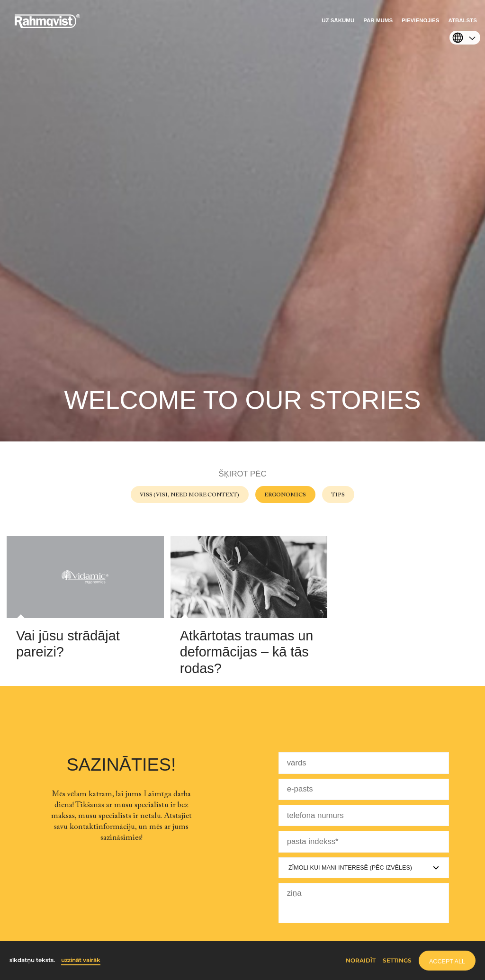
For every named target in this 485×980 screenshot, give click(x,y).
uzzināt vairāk (81, 960)
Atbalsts (463, 20)
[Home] (47, 26)
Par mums (378, 20)
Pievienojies (420, 20)
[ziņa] (364, 903)
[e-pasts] (364, 789)
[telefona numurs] (364, 815)
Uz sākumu (338, 20)
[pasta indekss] (364, 841)
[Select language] (463, 39)
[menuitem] (338, 23)
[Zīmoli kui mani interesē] (364, 868)
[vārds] (364, 763)
